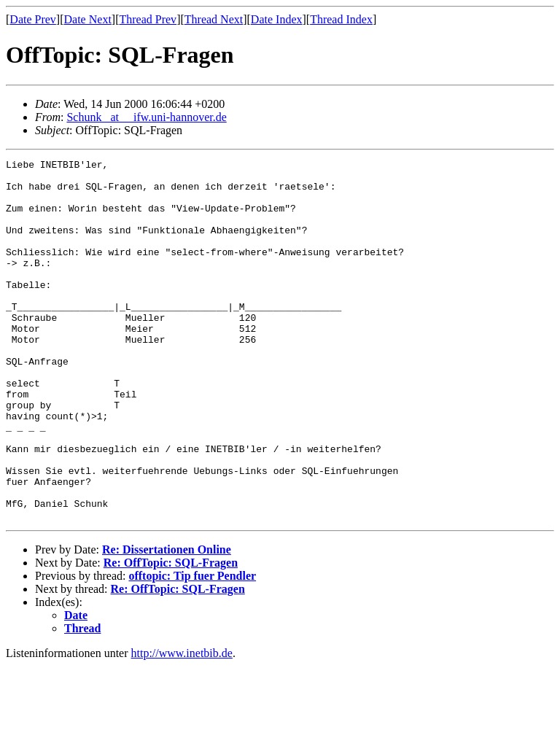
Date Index (277, 19)
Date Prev (33, 19)
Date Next (88, 19)
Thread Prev (148, 19)
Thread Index (341, 19)
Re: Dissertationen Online (167, 622)
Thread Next (214, 19)
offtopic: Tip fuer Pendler (192, 648)
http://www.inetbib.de (182, 725)
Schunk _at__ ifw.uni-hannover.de (146, 117)
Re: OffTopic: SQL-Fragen (171, 635)
